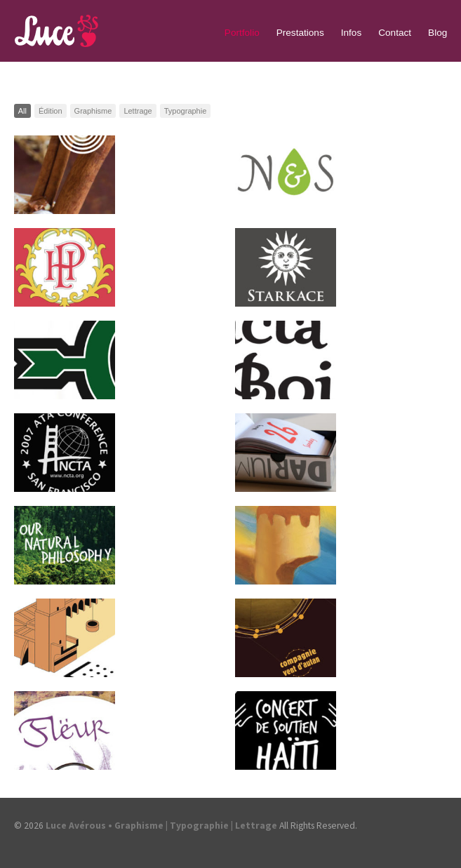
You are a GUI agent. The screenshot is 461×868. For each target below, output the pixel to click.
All (22, 111)
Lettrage (138, 111)
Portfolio (242, 33)
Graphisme (93, 111)
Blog (437, 33)
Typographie (186, 111)
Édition (51, 111)
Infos (351, 33)
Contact (395, 33)
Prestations (300, 33)
